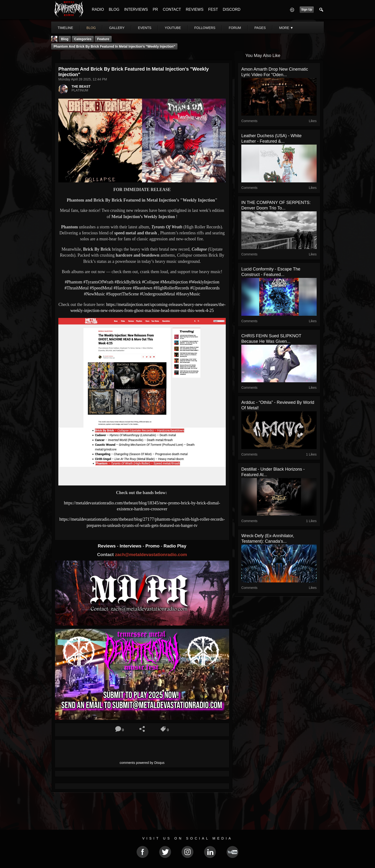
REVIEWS (195, 9)
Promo (153, 546)
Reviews (107, 546)
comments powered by (142, 763)
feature (103, 39)
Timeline (65, 28)
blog (91, 28)
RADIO (98, 9)
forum (235, 28)
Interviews (131, 546)
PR (155, 9)
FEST (213, 9)
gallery (117, 28)
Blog (65, 39)
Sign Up (307, 10)
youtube (173, 28)
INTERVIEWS (136, 9)
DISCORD (232, 9)
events (145, 28)
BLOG (114, 9)
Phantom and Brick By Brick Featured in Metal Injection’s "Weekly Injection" (114, 46)
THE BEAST (81, 86)
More (286, 28)
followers (205, 28)
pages (260, 28)
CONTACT (172, 9)
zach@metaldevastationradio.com (151, 555)
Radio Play (175, 546)
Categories (83, 39)
